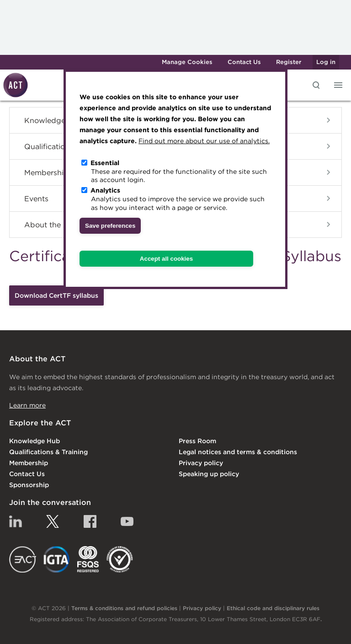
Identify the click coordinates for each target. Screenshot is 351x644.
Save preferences (110, 226)
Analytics (105, 190)
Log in (326, 62)
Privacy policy (201, 463)
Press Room (197, 441)
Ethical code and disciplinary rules (273, 608)
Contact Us (244, 62)
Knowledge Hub (35, 441)
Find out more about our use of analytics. (204, 141)
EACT (23, 559)
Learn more (27, 405)
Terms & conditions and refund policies (124, 608)
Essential (105, 163)
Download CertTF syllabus (56, 295)
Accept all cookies (166, 259)
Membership (29, 463)
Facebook (90, 521)
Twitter (53, 521)
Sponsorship (29, 485)
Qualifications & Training (48, 452)
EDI (120, 559)
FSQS (88, 559)
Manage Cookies (187, 62)
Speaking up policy (209, 474)
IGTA (57, 559)
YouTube (127, 521)
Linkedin (16, 521)
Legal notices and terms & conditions (238, 452)
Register (289, 62)
